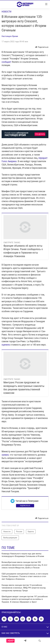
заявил (5, 455)
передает (43, 158)
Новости (6, 12)
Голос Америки (9, 161)
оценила (6, 345)
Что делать (40, 134)
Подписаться (25, 506)
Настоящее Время (10, 36)
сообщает (6, 62)
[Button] (42, 47)
